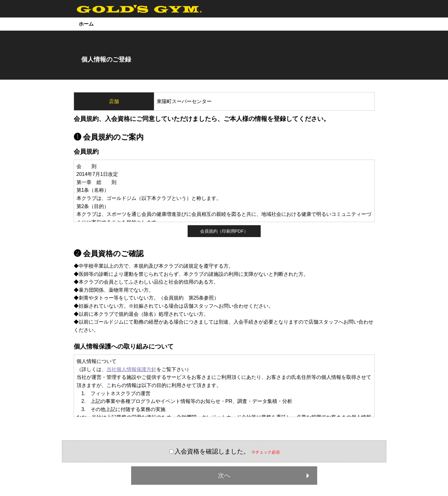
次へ (265, 475)
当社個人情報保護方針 (131, 369)
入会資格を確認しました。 (212, 451)
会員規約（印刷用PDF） (224, 231)
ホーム (86, 24)
